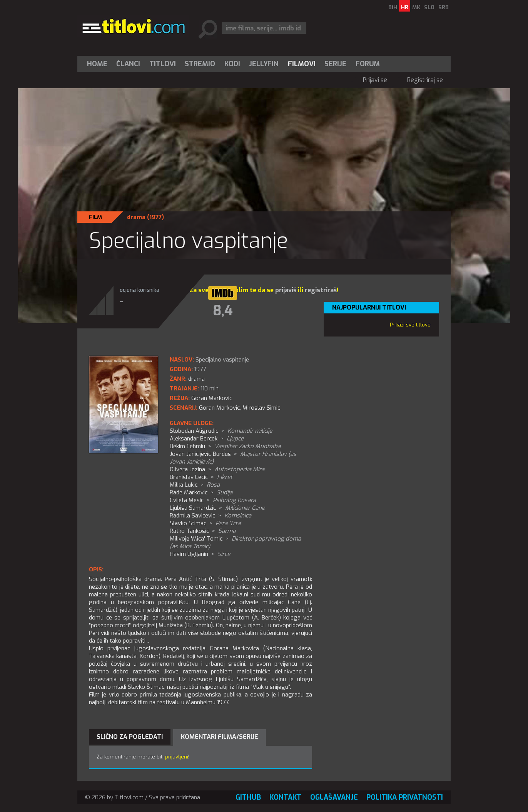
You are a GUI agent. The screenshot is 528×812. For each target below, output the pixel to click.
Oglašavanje (334, 797)
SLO (429, 8)
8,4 (223, 311)
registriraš (321, 290)
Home (97, 64)
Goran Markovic (219, 408)
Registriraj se (425, 80)
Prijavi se (375, 80)
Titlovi (163, 64)
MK (416, 8)
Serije (335, 64)
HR (405, 8)
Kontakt (285, 797)
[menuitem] (99, 64)
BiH (393, 8)
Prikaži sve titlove (410, 325)
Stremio (200, 64)
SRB (444, 8)
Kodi (232, 64)
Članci (128, 64)
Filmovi (302, 64)
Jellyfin (264, 64)
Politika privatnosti (405, 797)
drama (136, 217)
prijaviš (286, 290)
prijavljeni (177, 757)
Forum (368, 64)
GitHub (248, 797)
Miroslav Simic (261, 408)
